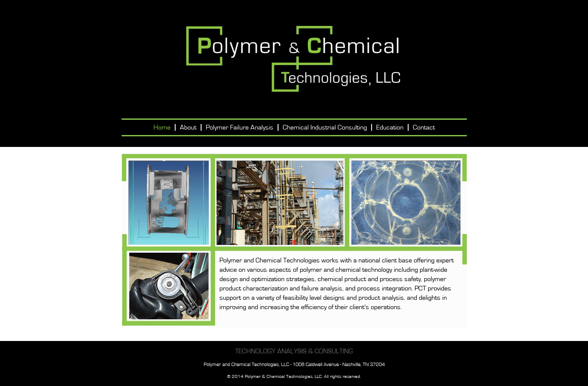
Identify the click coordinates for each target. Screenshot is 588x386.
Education (390, 127)
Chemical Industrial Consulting (325, 127)
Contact (424, 127)
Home (162, 127)
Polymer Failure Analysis (240, 127)
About (188, 127)
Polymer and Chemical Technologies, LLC (294, 59)
